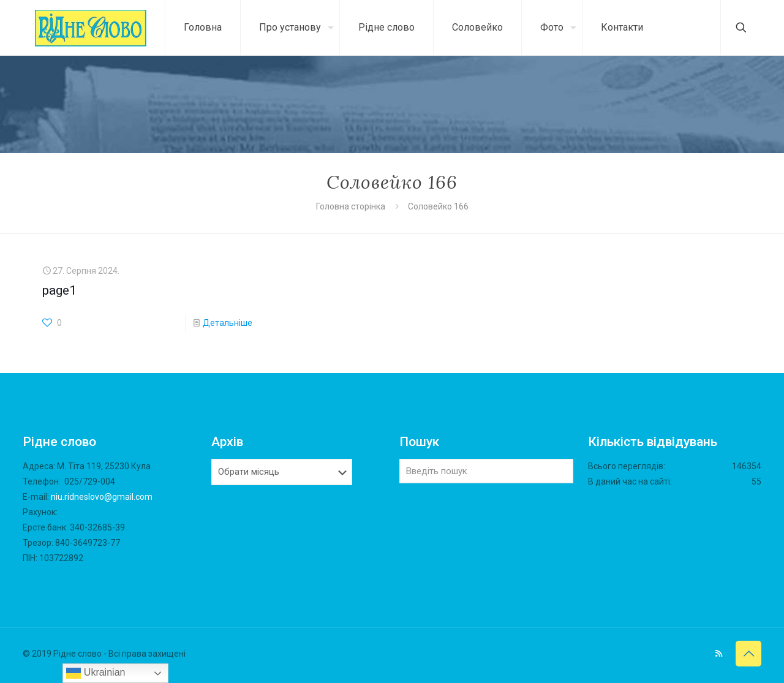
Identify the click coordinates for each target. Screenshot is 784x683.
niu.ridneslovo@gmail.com (102, 497)
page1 (59, 290)
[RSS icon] (719, 654)
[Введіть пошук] (486, 471)
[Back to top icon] (748, 654)
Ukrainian (96, 673)
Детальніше (228, 323)
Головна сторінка (352, 206)
